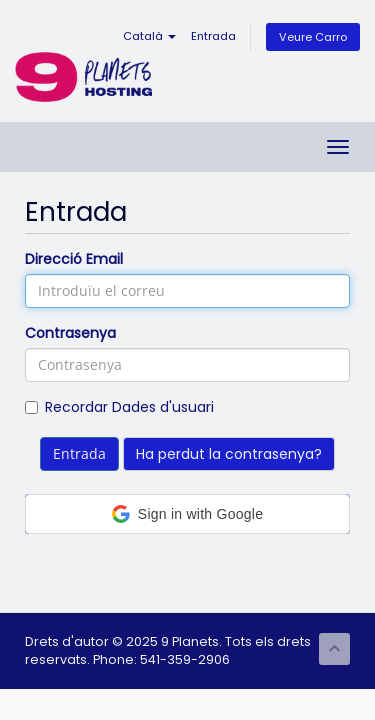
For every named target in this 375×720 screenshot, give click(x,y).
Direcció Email (74, 259)
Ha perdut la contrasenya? (229, 454)
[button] (187, 514)
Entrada (213, 36)
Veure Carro (313, 37)
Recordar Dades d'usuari (119, 407)
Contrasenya (70, 333)
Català (149, 36)
